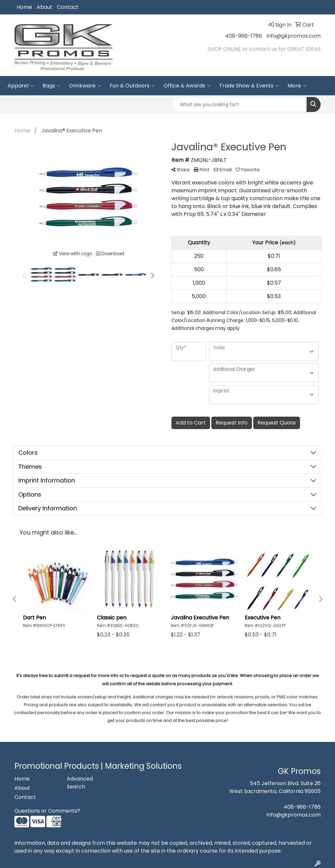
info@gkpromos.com (294, 36)
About (44, 7)
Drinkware (85, 86)
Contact (68, 7)
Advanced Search (80, 783)
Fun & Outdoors (132, 86)
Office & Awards (187, 86)
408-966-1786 (244, 36)
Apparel (21, 86)
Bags (52, 86)
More (297, 86)
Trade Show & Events (249, 86)
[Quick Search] (239, 104)
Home (24, 7)
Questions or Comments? (47, 811)
